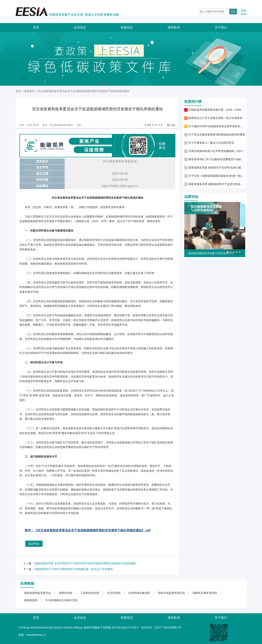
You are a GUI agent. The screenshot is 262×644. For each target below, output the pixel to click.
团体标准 (174, 27)
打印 (173, 125)
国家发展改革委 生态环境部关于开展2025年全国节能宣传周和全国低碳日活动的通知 (85, 563)
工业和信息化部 (90, 593)
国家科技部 (66, 593)
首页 (36, 27)
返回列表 (34, 544)
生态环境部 (114, 593)
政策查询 (29, 91)
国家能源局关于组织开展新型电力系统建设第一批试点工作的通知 (74, 569)
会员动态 (80, 27)
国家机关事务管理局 (205, 593)
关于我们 (221, 27)
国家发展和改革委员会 (38, 593)
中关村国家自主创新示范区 (62, 600)
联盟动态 (127, 27)
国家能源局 (31, 600)
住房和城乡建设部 (139, 593)
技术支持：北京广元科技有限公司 (161, 627)
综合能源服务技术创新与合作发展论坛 (211, 253)
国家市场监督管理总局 (171, 593)
